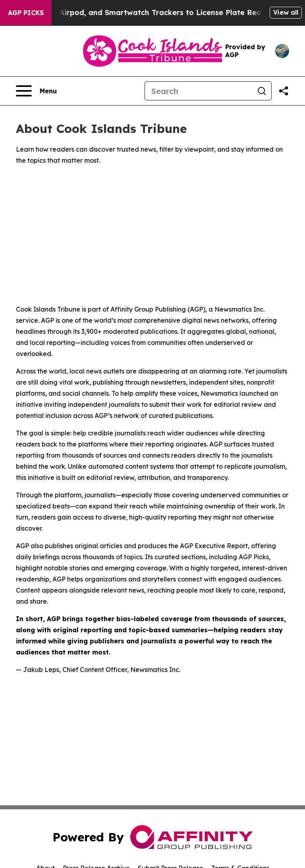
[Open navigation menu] (36, 91)
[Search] (199, 91)
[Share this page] (284, 91)
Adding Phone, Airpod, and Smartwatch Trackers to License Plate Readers (148, 13)
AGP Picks (26, 13)
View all (286, 12)
